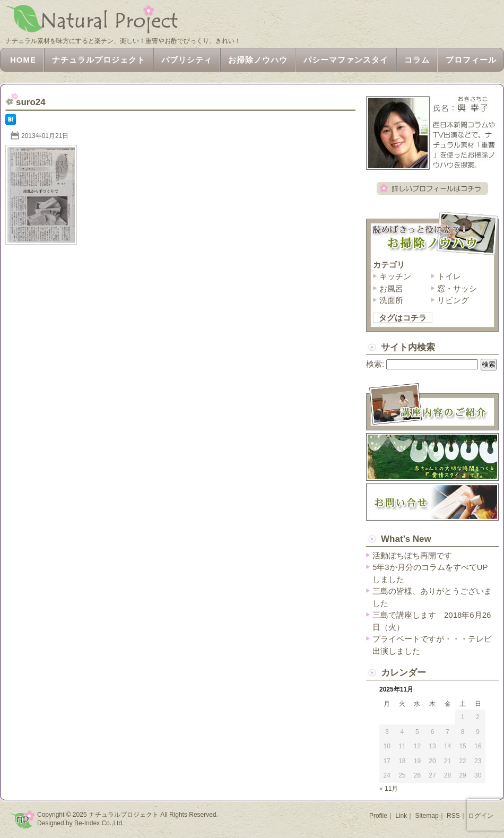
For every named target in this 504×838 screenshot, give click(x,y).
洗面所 (391, 300)
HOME (23, 60)
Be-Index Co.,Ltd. (99, 823)
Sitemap (427, 816)
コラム (417, 60)
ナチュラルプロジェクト (99, 60)
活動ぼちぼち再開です (412, 555)
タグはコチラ (403, 318)
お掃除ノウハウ (258, 60)
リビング (453, 300)
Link (401, 816)
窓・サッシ (457, 288)
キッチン (395, 276)
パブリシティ (187, 60)
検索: (375, 364)
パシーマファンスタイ (346, 60)
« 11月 (389, 789)
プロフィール (471, 60)
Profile (378, 816)
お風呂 (391, 288)
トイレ (449, 276)
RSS (453, 816)
